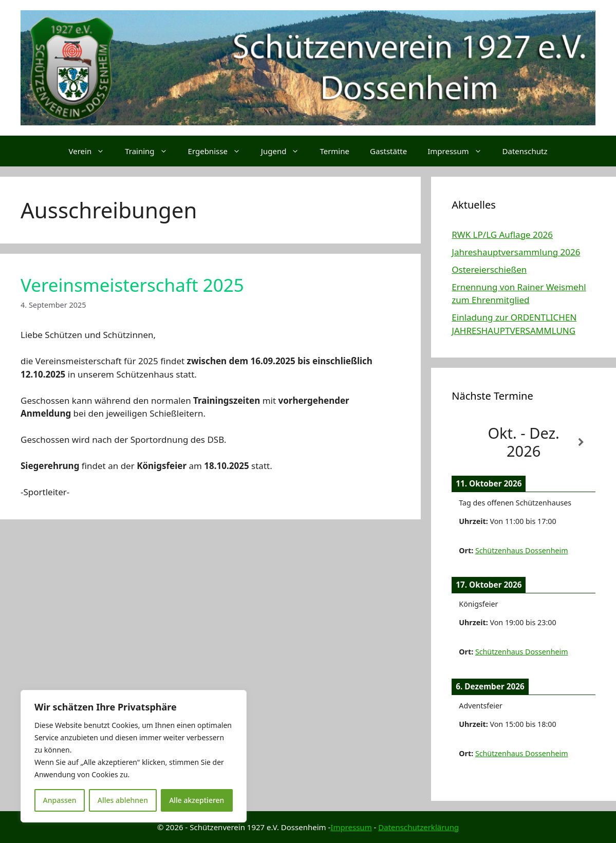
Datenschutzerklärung (418, 827)
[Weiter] (581, 443)
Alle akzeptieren (197, 800)
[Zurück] (466, 443)
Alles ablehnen (123, 800)
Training (151, 151)
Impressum (460, 151)
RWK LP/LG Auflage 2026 (502, 235)
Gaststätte (388, 151)
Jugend (285, 151)
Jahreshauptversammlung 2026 (516, 252)
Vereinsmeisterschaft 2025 (132, 285)
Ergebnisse (219, 151)
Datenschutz (525, 151)
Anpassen (60, 800)
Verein (92, 151)
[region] (134, 756)
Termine (334, 151)
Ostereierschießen (489, 269)
